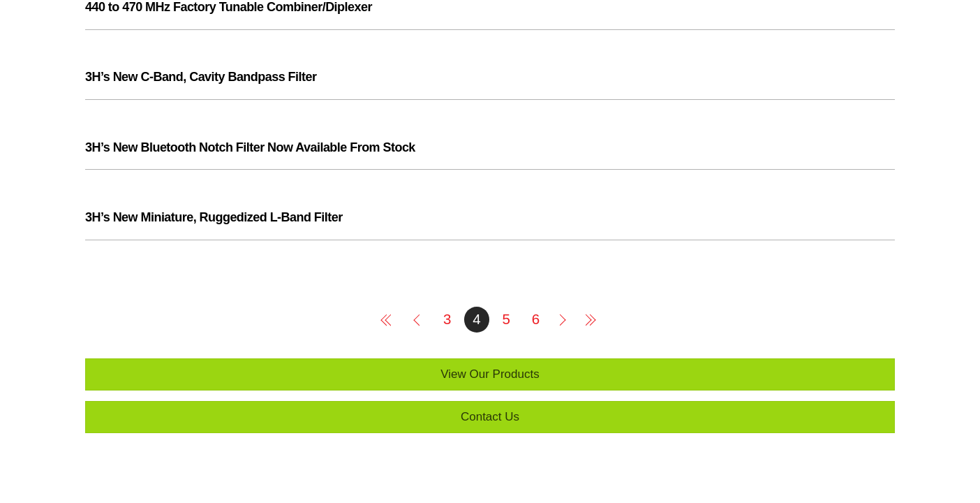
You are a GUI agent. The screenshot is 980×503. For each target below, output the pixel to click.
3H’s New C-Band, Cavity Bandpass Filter (201, 77)
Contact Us (490, 417)
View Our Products (490, 374)
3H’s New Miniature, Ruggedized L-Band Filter (214, 217)
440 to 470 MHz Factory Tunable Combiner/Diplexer (229, 7)
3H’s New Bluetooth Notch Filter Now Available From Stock (250, 147)
